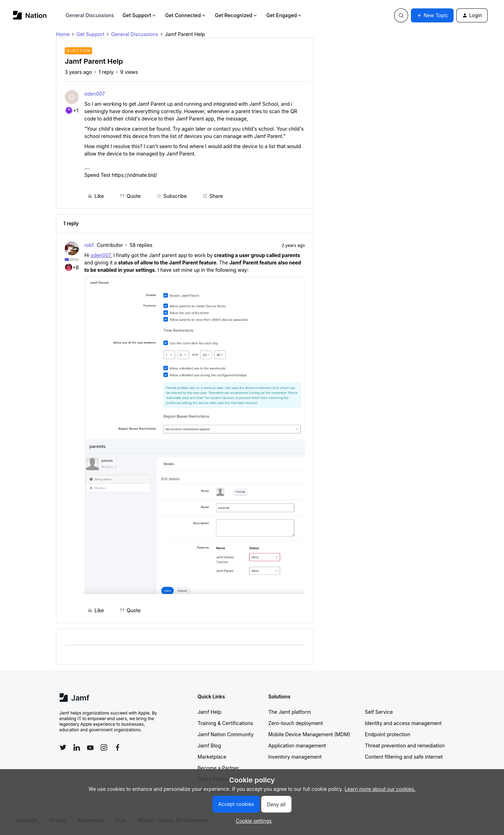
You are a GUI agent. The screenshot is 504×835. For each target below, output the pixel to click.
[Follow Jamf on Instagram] (104, 747)
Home (63, 34)
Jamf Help (210, 712)
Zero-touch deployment (296, 723)
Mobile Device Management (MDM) (309, 734)
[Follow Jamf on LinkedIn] (77, 747)
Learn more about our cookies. (380, 789)
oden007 (95, 94)
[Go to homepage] (30, 15)
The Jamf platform (290, 712)
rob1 (89, 245)
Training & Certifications (226, 723)
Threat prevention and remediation (405, 746)
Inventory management (295, 757)
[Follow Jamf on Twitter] (63, 747)
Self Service (379, 712)
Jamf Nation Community (226, 734)
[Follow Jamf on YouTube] (90, 747)
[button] (432, 15)
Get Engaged (284, 15)
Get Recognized (236, 15)
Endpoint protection (388, 734)
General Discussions (90, 15)
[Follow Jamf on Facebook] (118, 747)
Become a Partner (218, 768)
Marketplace (212, 757)
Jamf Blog (209, 746)
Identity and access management (403, 723)
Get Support (140, 15)
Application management (297, 746)
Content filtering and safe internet (404, 757)
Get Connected (186, 15)
